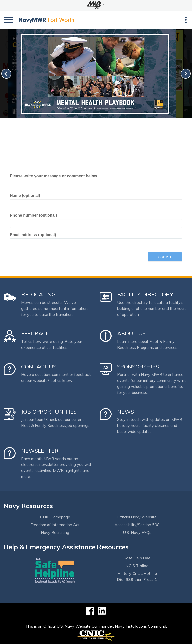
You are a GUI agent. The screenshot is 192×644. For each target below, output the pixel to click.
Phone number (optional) (33, 215)
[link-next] (186, 74)
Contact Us (39, 367)
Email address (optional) (33, 235)
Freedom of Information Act (55, 525)
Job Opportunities (49, 412)
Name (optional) (25, 196)
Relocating (38, 294)
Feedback (35, 333)
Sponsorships (138, 367)
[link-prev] (6, 74)
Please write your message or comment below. (54, 176)
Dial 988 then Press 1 (137, 579)
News (125, 412)
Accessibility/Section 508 (137, 525)
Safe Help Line (137, 558)
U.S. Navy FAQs (137, 532)
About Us (131, 333)
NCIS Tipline (137, 566)
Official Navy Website (137, 517)
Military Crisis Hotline (137, 573)
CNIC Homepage (55, 517)
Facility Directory (145, 294)
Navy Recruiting (55, 532)
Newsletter (40, 451)
